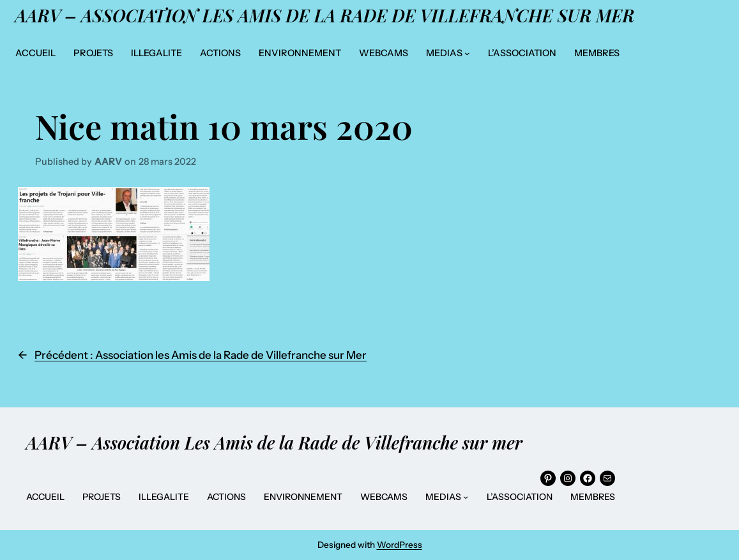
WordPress (400, 545)
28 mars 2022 (167, 162)
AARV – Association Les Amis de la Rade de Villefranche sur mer (325, 15)
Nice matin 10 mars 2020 (224, 126)
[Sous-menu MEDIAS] (467, 53)
